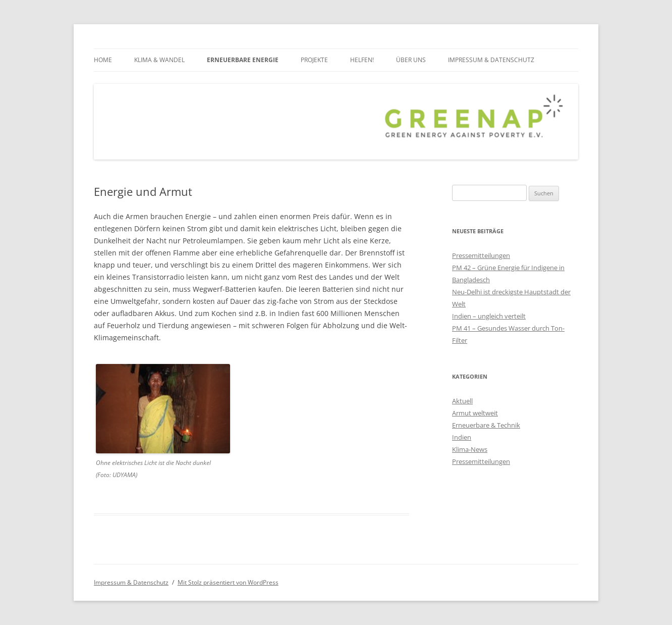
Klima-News (470, 449)
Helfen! (362, 60)
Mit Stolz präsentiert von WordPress (228, 582)
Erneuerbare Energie (243, 60)
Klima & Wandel (159, 60)
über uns (411, 60)
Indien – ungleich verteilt (489, 316)
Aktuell (462, 401)
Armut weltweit (475, 413)
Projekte (314, 60)
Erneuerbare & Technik (486, 425)
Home (103, 60)
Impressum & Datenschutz (491, 60)
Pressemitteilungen (481, 255)
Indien (462, 437)
